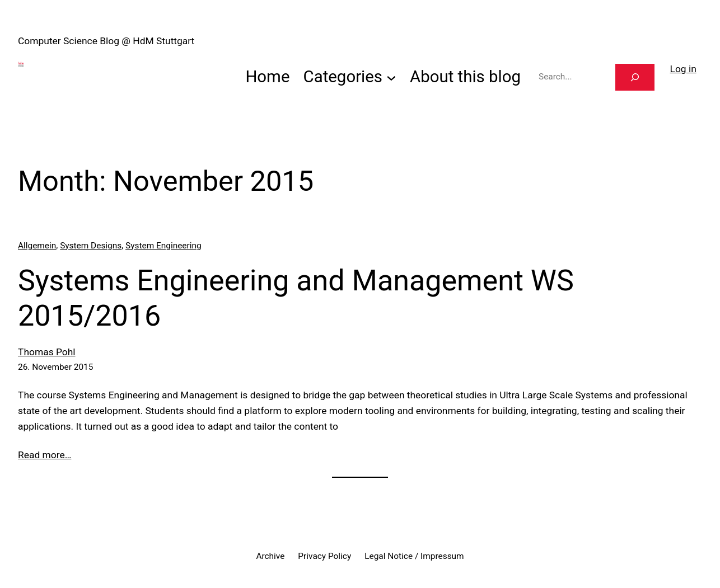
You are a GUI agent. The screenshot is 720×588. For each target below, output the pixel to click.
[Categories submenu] (391, 77)
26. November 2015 (55, 367)
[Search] (635, 77)
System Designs (91, 246)
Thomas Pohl (47, 352)
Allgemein (37, 246)
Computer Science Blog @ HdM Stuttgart (106, 41)
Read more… (45, 455)
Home (267, 77)
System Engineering (163, 246)
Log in (683, 69)
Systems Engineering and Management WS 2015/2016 (296, 298)
